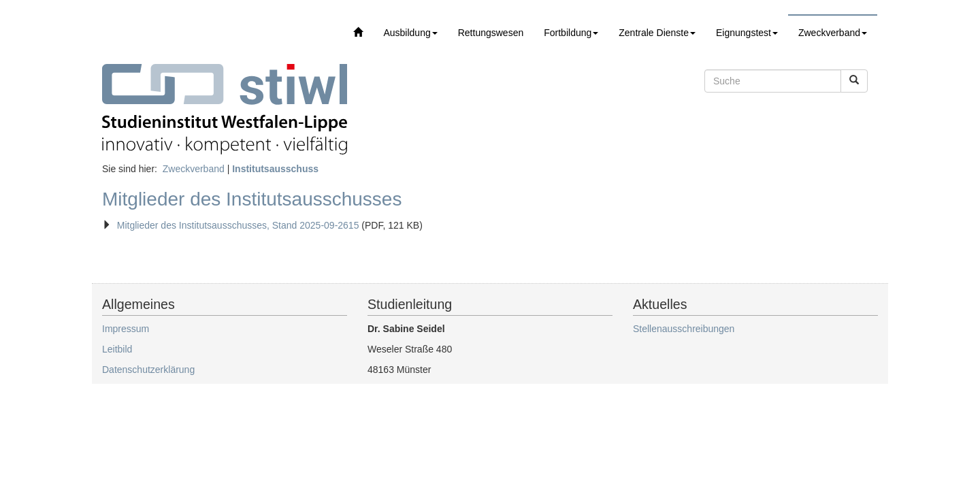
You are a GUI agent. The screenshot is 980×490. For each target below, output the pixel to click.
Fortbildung (571, 33)
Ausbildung (410, 33)
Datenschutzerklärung (148, 370)
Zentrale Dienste (657, 33)
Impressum (126, 329)
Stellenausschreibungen (684, 329)
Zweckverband (833, 33)
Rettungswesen (491, 33)
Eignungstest (747, 33)
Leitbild (117, 349)
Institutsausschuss (275, 169)
